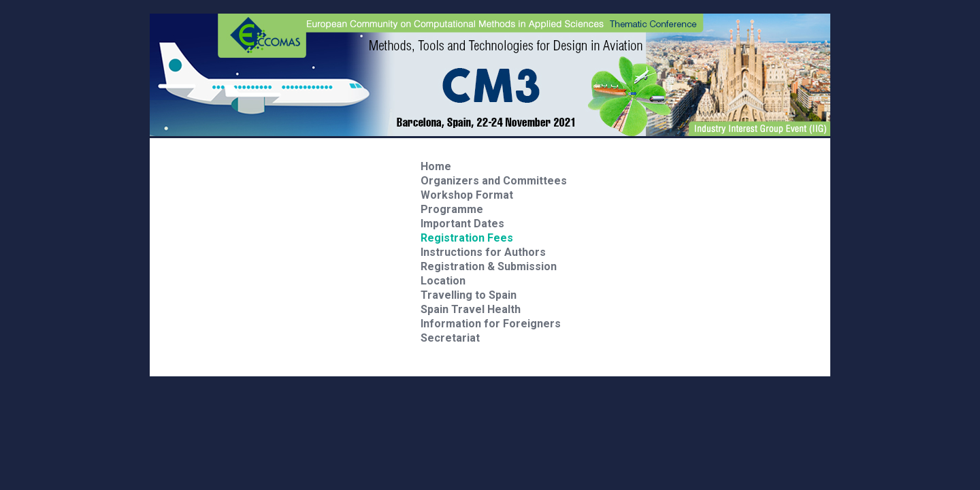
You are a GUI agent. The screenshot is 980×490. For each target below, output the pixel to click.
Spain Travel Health (471, 309)
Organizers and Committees (494, 181)
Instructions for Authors (483, 252)
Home (436, 166)
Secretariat (450, 338)
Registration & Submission (489, 266)
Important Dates (462, 224)
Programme (452, 209)
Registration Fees (467, 238)
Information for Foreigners (491, 324)
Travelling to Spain (469, 295)
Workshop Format (467, 195)
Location (443, 281)
